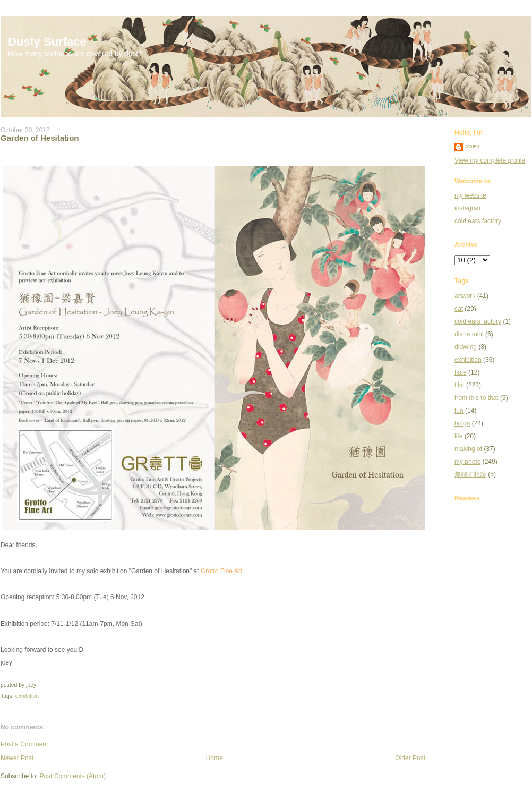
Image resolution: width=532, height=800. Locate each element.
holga (462, 423)
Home (214, 758)
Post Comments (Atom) (72, 776)
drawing (466, 347)
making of (468, 449)
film (460, 385)
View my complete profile (490, 160)
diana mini (469, 334)
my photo (467, 462)
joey (473, 147)
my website (470, 195)
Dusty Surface (47, 42)
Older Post (410, 758)
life (458, 436)
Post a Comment (24, 744)
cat (459, 309)
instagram (469, 208)
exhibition (27, 696)
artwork (465, 296)
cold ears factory (478, 221)
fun (459, 411)
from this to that (477, 398)
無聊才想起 (470, 474)
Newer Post (17, 758)
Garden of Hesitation (40, 138)
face (461, 372)
